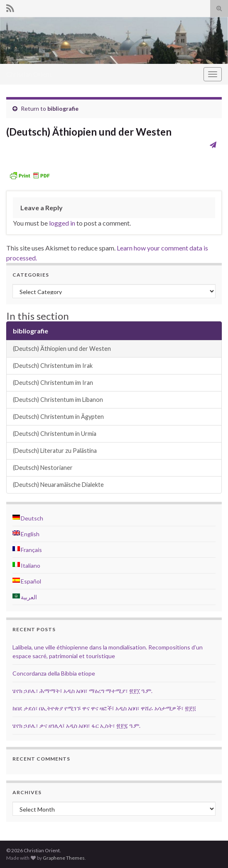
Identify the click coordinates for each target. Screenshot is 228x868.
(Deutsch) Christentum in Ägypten (58, 417)
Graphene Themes (64, 858)
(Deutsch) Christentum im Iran (53, 383)
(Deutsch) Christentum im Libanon (58, 400)
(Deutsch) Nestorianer (43, 468)
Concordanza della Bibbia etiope (54, 673)
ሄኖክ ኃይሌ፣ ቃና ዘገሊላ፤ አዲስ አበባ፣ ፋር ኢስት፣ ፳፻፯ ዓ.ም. (76, 726)
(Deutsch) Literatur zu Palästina (55, 451)
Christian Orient (29, 74)
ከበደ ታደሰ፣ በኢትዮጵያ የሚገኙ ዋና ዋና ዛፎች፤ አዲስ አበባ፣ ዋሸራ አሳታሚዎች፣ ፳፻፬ (104, 708)
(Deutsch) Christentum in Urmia (55, 434)
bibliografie (63, 108)
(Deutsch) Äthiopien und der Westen (62, 349)
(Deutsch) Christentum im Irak (53, 366)
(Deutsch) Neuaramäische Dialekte (58, 485)
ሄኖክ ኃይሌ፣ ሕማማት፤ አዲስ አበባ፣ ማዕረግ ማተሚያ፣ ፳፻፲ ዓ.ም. (82, 691)
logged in (62, 223)
